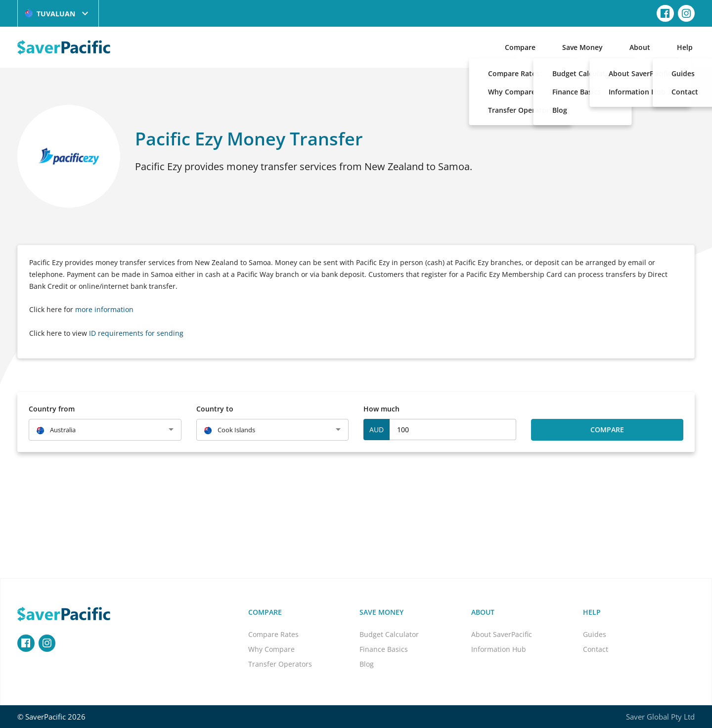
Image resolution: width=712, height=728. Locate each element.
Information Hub (499, 649)
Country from (52, 409)
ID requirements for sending (136, 333)
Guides (595, 634)
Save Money (582, 47)
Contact (596, 649)
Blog (367, 664)
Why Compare (271, 649)
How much (381, 409)
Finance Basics (384, 649)
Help (685, 47)
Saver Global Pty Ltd (660, 717)
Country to (215, 409)
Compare (520, 47)
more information (104, 309)
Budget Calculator (389, 634)
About (640, 47)
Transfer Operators (280, 664)
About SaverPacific (502, 634)
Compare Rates (273, 634)
